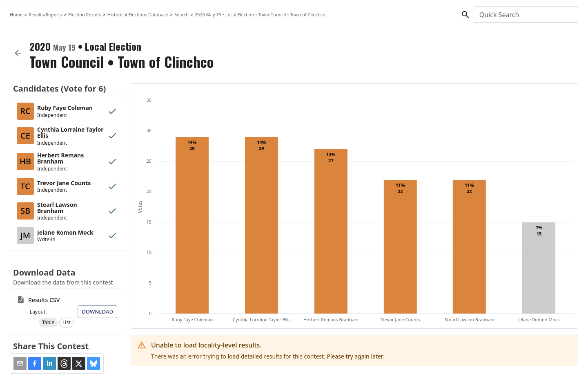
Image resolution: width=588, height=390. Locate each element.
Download (97, 312)
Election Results (85, 15)
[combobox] (525, 15)
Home (16, 15)
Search (182, 15)
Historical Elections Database (138, 15)
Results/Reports (45, 15)
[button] (48, 323)
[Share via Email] (20, 363)
